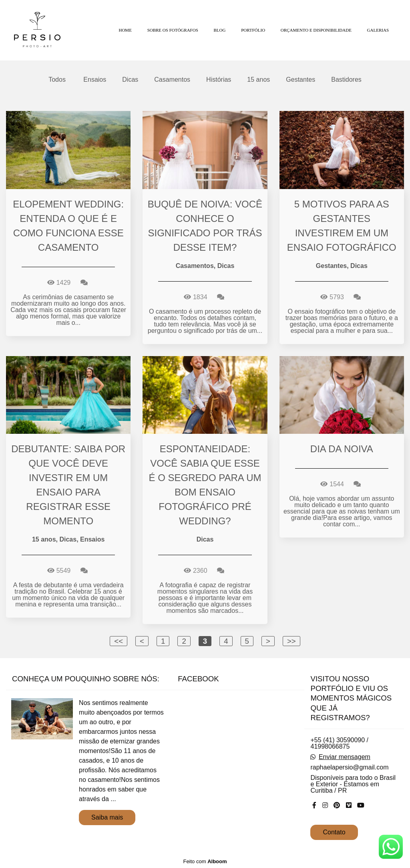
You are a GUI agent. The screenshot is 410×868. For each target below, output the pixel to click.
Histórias (219, 80)
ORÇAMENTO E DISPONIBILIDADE (316, 30)
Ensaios (95, 80)
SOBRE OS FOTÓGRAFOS (173, 30)
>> (291, 641)
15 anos (258, 80)
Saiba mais (107, 817)
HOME (125, 30)
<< (119, 641)
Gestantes (300, 80)
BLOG (220, 30)
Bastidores (346, 80)
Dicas (130, 80)
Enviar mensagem (345, 757)
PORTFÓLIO (253, 30)
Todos (57, 80)
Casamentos (172, 80)
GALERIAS (378, 30)
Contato (334, 832)
